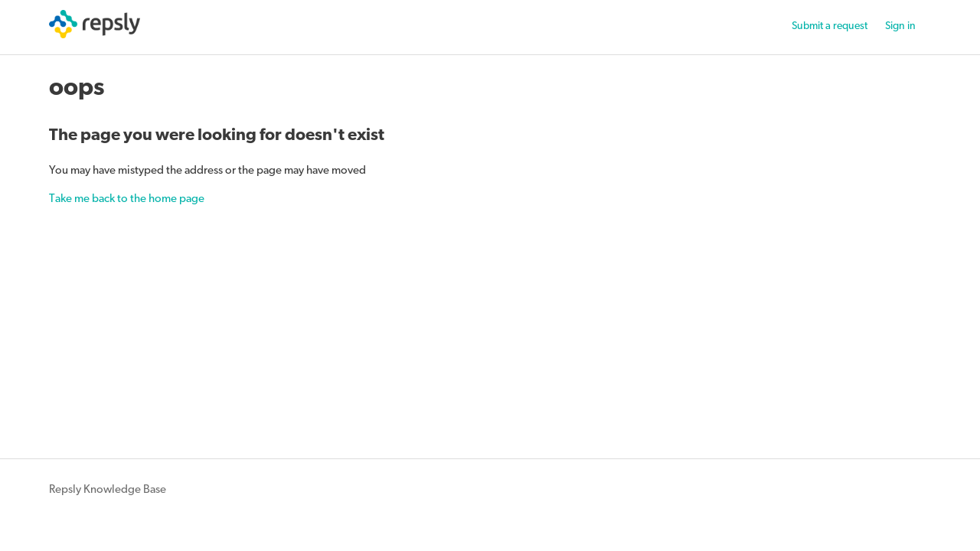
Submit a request (830, 26)
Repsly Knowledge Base (108, 490)
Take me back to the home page (127, 199)
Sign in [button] (900, 26)
